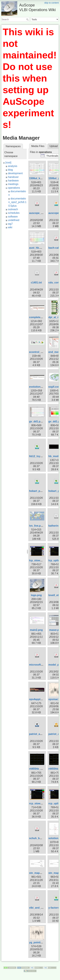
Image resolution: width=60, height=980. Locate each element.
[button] (52, 156)
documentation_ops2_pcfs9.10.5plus (17, 202)
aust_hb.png (37, 248)
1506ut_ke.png (38, 178)
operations (14, 188)
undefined (14, 220)
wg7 (10, 224)
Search (28, 19)
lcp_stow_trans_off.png (44, 560)
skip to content (52, 3)
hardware (13, 181)
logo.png (36, 595)
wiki (10, 227)
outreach (13, 209)
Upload (54, 146)
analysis (13, 166)
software (13, 217)
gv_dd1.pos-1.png (40, 421)
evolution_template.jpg (43, 387)
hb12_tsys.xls (38, 456)
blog (10, 170)
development (15, 173)
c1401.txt (36, 283)
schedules (14, 213)
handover (13, 177)
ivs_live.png (36, 526)
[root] (8, 163)
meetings (13, 184)
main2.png (36, 630)
